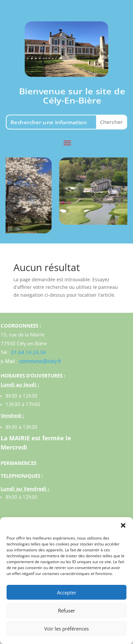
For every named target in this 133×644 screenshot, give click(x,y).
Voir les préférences (66, 629)
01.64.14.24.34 (28, 352)
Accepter (67, 592)
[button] (123, 525)
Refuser (66, 610)
